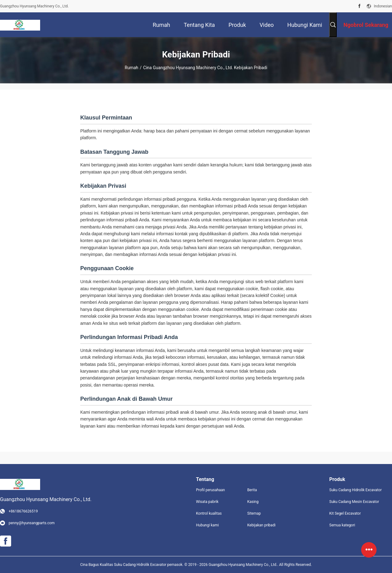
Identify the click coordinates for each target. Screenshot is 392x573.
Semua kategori (342, 525)
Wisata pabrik (207, 502)
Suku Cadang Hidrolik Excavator (356, 490)
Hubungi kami (207, 525)
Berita (252, 490)
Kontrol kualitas (209, 513)
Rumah (131, 68)
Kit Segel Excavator (345, 513)
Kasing (253, 502)
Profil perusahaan (211, 490)
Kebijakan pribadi (261, 525)
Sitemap (254, 513)
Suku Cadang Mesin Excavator (354, 502)
